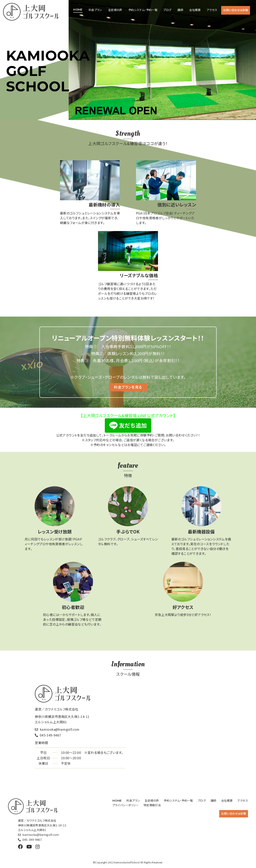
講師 (180, 10)
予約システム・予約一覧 (143, 10)
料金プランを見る (128, 387)
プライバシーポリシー (126, 805)
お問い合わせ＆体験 (236, 10)
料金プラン (95, 10)
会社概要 (195, 10)
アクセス (212, 10)
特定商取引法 (152, 805)
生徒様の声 (115, 10)
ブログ (167, 10)
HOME (78, 10)
